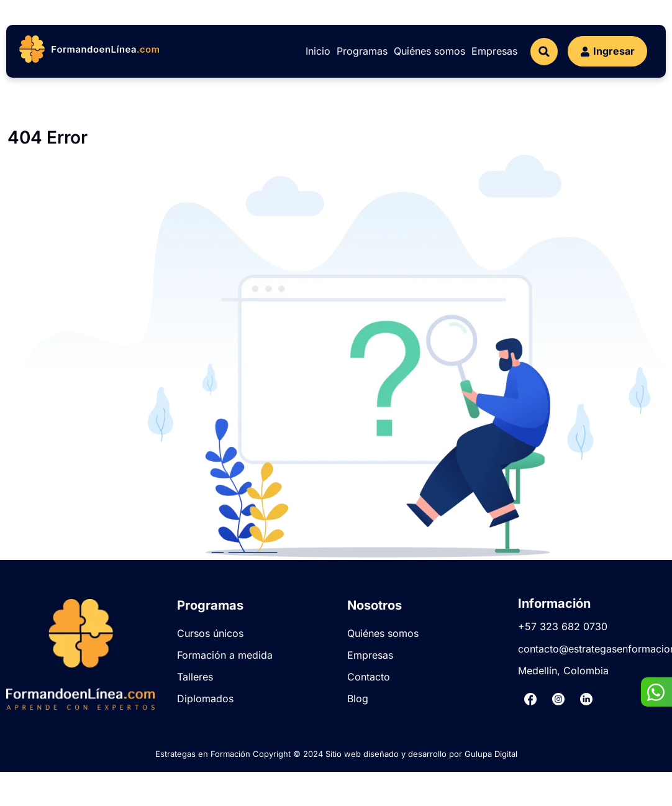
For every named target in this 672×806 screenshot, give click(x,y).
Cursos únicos (210, 633)
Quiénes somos (429, 51)
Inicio (318, 51)
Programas (362, 51)
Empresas (494, 51)
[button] (544, 52)
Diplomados (205, 698)
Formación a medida (225, 655)
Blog (358, 698)
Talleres (195, 677)
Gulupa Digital (491, 754)
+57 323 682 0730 (563, 626)
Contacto (369, 677)
